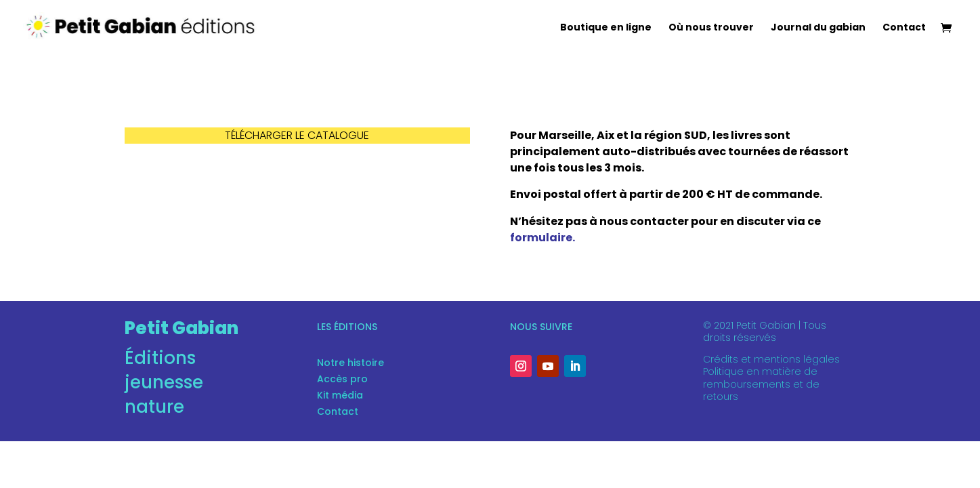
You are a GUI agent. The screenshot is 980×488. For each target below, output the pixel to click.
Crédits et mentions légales (771, 359)
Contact (904, 28)
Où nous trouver (711, 28)
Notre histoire (350, 363)
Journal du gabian (818, 28)
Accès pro (342, 379)
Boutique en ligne (606, 28)
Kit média (340, 395)
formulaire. (542, 238)
